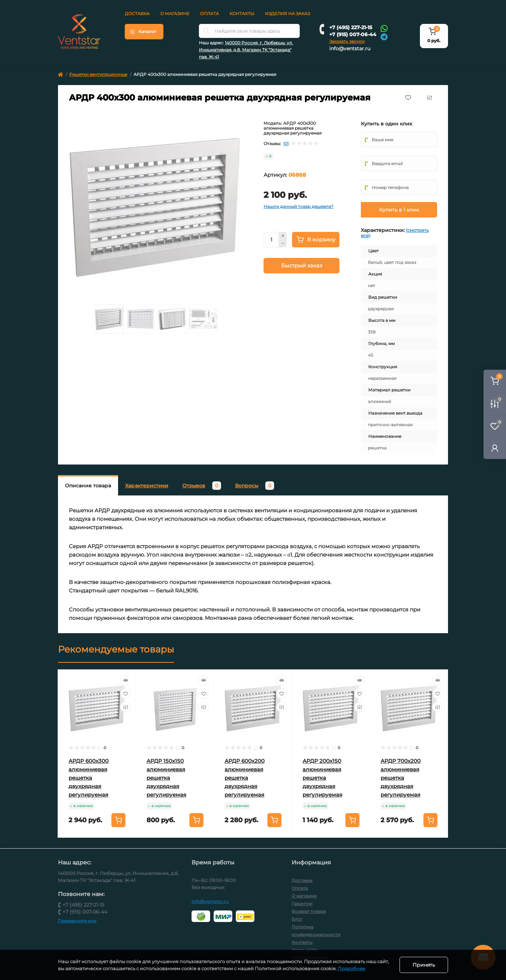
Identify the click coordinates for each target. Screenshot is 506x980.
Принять (424, 965)
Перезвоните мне (77, 921)
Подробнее (351, 968)
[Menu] (144, 32)
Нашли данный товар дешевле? (299, 206)
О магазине (175, 14)
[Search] (207, 31)
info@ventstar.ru (350, 48)
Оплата (209, 14)
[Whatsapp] (384, 28)
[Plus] (283, 236)
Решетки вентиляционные (98, 74)
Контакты (242, 14)
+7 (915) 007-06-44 (353, 34)
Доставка (137, 14)
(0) (286, 144)
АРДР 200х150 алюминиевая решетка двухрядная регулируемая (322, 778)
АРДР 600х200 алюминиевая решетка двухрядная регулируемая (245, 778)
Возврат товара (309, 911)
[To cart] (118, 820)
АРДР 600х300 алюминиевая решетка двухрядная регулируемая (89, 778)
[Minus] (283, 244)
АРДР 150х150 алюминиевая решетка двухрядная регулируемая (166, 778)
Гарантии (302, 904)
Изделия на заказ (287, 14)
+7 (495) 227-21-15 (351, 27)
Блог (297, 919)
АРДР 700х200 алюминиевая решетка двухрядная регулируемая (401, 778)
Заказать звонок (347, 41)
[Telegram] (384, 36)
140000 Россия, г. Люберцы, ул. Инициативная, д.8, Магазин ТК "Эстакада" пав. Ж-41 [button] (246, 50)
